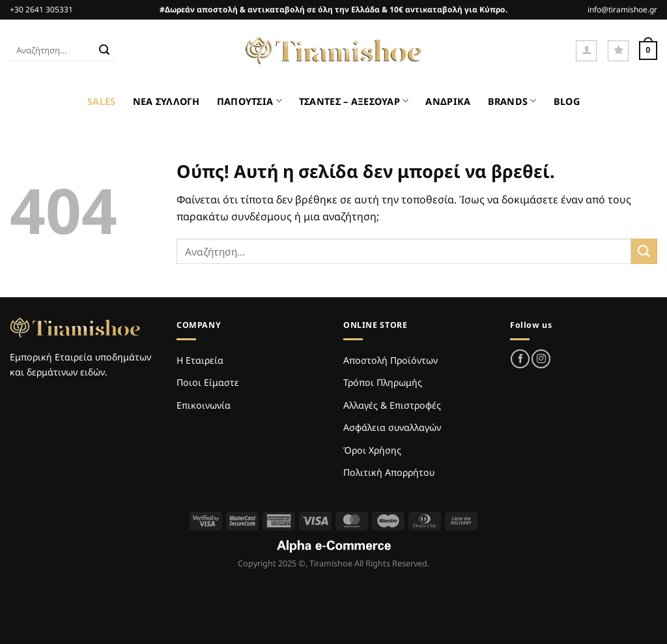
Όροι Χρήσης (372, 450)
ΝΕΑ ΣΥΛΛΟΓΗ (166, 101)
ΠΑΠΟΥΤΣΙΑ (249, 101)
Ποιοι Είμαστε (208, 382)
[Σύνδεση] (586, 51)
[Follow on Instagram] (541, 359)
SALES (101, 101)
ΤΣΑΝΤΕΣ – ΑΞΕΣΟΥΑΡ (354, 101)
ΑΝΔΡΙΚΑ (448, 101)
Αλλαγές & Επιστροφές (392, 405)
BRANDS (512, 101)
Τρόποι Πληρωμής (383, 382)
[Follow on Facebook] (520, 359)
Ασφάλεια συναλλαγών (392, 427)
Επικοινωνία (204, 405)
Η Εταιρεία (200, 360)
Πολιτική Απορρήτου (389, 472)
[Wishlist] (618, 51)
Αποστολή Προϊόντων (390, 360)
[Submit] (104, 51)
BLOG (567, 101)
